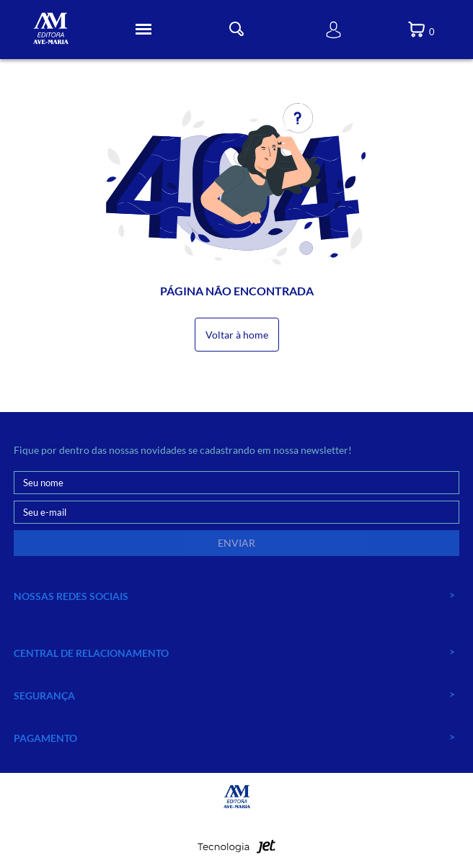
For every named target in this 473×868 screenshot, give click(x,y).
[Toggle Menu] (143, 30)
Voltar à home (237, 335)
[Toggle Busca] (237, 29)
